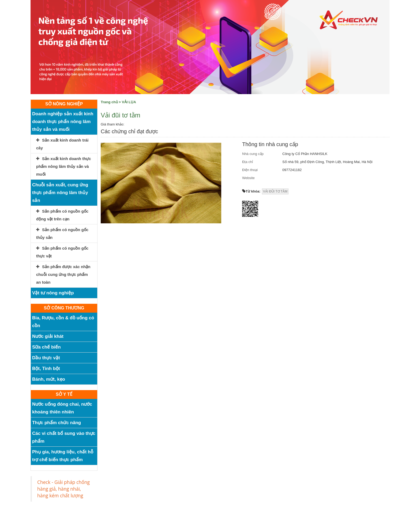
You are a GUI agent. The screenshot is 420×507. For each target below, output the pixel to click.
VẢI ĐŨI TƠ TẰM (275, 191)
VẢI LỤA (129, 102)
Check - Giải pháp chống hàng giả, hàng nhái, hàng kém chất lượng (63, 489)
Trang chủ (109, 102)
